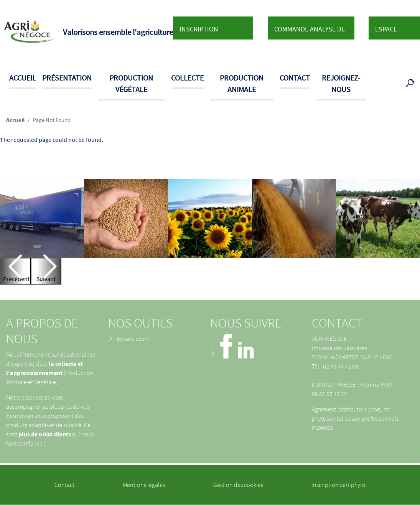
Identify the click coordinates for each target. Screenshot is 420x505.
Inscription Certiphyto (199, 32)
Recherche (411, 83)
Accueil (23, 78)
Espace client (386, 32)
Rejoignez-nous (341, 83)
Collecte (187, 78)
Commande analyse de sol (310, 32)
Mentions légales (144, 485)
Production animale (242, 83)
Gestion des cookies (238, 485)
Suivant (46, 279)
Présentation (67, 78)
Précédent (16, 279)
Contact (295, 78)
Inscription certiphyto (338, 485)
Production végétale (131, 83)
